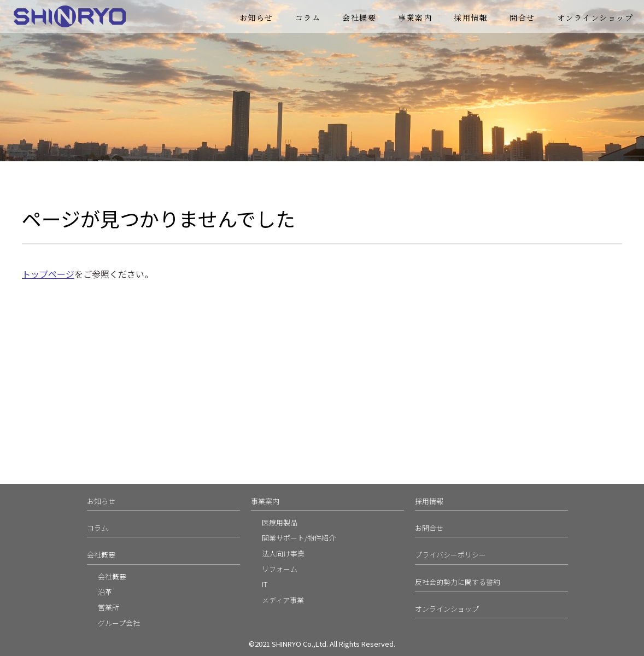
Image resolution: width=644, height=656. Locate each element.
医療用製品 (280, 522)
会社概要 (359, 17)
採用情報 (471, 17)
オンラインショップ (595, 17)
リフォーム (280, 569)
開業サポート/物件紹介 (299, 538)
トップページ (48, 274)
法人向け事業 (283, 553)
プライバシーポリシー (450, 555)
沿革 (105, 592)
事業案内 (415, 17)
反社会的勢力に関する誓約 (458, 582)
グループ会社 (119, 623)
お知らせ (256, 17)
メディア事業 (283, 600)
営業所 (109, 607)
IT (265, 584)
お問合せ (429, 528)
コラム (308, 17)
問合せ (522, 17)
